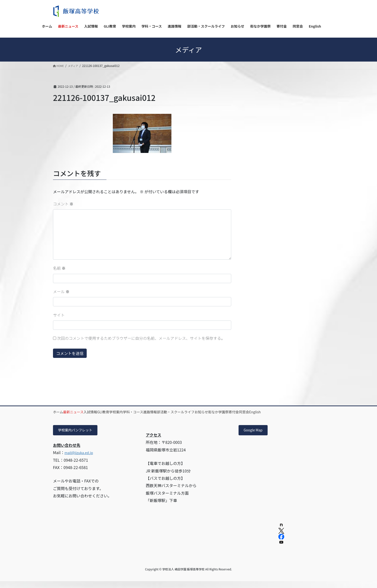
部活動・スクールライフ (229, 412)
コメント (63, 204)
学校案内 (148, 412)
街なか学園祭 (286, 412)
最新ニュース (84, 412)
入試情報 (108, 412)
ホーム (62, 412)
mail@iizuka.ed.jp (81, 460)
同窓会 (62, 417)
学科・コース (172, 412)
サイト (59, 315)
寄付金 (308, 412)
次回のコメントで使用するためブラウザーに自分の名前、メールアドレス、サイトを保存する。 (141, 338)
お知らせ (262, 412)
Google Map (255, 437)
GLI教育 (128, 412)
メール (61, 291)
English (80, 417)
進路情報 (196, 412)
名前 (59, 268)
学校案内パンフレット (78, 437)
